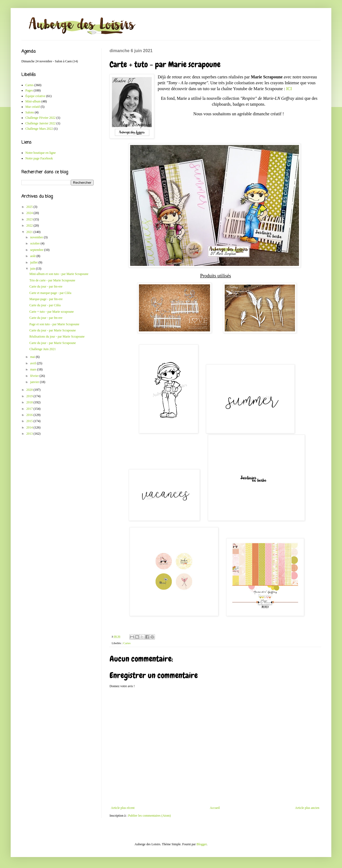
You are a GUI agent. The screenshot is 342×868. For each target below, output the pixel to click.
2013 (30, 434)
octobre (35, 243)
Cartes (127, 643)
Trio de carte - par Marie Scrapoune (52, 280)
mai (33, 357)
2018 (30, 402)
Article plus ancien (307, 808)
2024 (30, 213)
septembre (37, 250)
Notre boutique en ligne (41, 153)
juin (33, 269)
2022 (30, 225)
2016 (30, 415)
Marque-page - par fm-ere (46, 299)
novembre (37, 237)
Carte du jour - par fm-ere (46, 286)
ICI (289, 89)
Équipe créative (35, 96)
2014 (30, 427)
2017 (30, 409)
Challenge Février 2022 (40, 118)
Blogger (201, 844)
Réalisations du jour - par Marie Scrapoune (57, 337)
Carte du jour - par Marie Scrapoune (53, 330)
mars (34, 369)
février (35, 376)
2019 (30, 396)
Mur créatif (33, 107)
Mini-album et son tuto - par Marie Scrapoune (59, 274)
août (33, 256)
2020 (30, 390)
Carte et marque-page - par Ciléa (50, 293)
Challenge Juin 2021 (43, 349)
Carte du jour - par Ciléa (45, 305)
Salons (30, 112)
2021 (30, 232)
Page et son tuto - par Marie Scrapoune (54, 324)
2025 (30, 207)
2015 (30, 421)
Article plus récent (123, 808)
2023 (30, 219)
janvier (35, 382)
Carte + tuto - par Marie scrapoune (52, 312)
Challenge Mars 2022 (39, 129)
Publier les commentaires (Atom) (150, 816)
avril (34, 363)
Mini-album (33, 101)
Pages (29, 90)
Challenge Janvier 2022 (40, 123)
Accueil (215, 808)
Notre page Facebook (39, 158)
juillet (34, 262)
